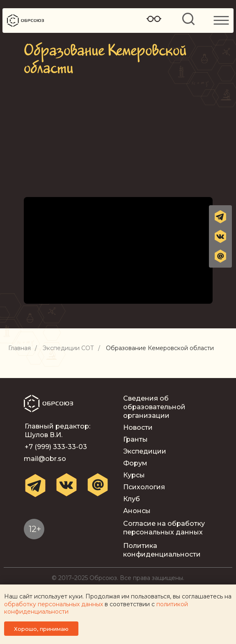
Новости (138, 427)
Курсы (134, 475)
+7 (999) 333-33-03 (56, 447)
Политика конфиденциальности (162, 550)
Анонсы (137, 511)
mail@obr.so (45, 459)
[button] (220, 256)
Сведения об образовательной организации (154, 407)
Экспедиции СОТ (68, 348)
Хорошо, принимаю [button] (41, 629)
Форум (135, 463)
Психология (144, 487)
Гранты (135, 439)
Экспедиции (145, 451)
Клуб (132, 499)
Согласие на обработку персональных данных (164, 528)
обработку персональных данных (54, 604)
